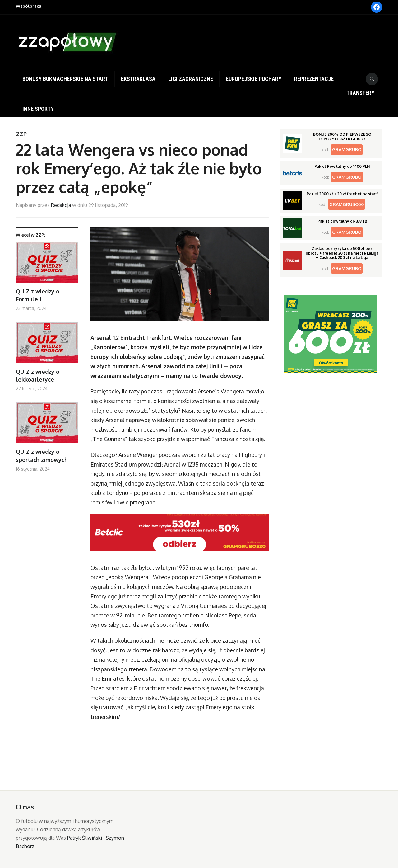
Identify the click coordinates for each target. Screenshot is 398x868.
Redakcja (61, 205)
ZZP (21, 134)
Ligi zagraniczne (191, 79)
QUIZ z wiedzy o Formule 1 (38, 295)
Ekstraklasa (138, 79)
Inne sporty (38, 109)
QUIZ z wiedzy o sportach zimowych (42, 455)
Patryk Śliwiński (85, 838)
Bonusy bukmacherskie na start (65, 79)
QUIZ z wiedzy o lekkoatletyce (38, 375)
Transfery (360, 93)
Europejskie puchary (254, 79)
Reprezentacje (314, 79)
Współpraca (29, 6)
